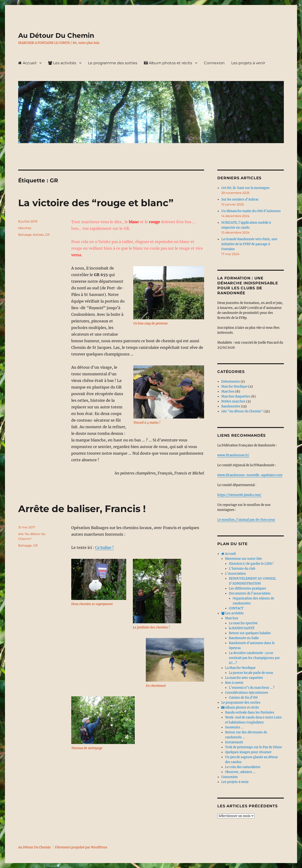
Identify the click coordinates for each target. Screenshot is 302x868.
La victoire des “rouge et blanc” (96, 203)
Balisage (25, 235)
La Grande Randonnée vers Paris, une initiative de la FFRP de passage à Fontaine (249, 244)
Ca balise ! (104, 547)
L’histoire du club (242, 569)
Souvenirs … (234, 727)
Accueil (27, 63)
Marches (25, 228)
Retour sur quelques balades (250, 633)
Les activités (62, 63)
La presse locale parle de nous (251, 673)
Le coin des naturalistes (243, 767)
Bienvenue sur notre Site (243, 559)
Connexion (214, 63)
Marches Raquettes (236, 396)
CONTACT (236, 608)
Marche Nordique (234, 387)
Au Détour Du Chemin (56, 35)
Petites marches (233, 401)
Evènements (231, 382)
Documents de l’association (250, 593)
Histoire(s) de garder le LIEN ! (251, 564)
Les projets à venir (248, 63)
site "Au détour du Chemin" (242, 411)
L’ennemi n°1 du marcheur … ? (252, 688)
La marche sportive (243, 623)
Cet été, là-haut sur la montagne (245, 188)
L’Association (235, 574)
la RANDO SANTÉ (242, 628)
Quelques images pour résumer (248, 752)
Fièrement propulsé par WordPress (81, 847)
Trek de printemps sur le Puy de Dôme (254, 747)
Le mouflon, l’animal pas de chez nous (246, 520)
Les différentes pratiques (247, 588)
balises (38, 235)
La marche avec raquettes (244, 678)
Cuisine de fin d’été (243, 698)
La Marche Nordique (240, 668)
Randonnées (231, 406)
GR (47, 235)
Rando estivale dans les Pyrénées (250, 712)
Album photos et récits (168, 63)
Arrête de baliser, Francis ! (82, 509)
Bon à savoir (234, 683)
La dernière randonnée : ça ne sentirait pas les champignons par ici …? (254, 658)
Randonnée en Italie (244, 638)
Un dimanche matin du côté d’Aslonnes (251, 211)
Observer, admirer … (240, 772)
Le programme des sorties (113, 63)
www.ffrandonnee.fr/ (233, 455)
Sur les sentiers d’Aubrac (240, 199)
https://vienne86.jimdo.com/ (239, 495)
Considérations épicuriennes (247, 693)
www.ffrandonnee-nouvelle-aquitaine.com (250, 475)
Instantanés (234, 742)
